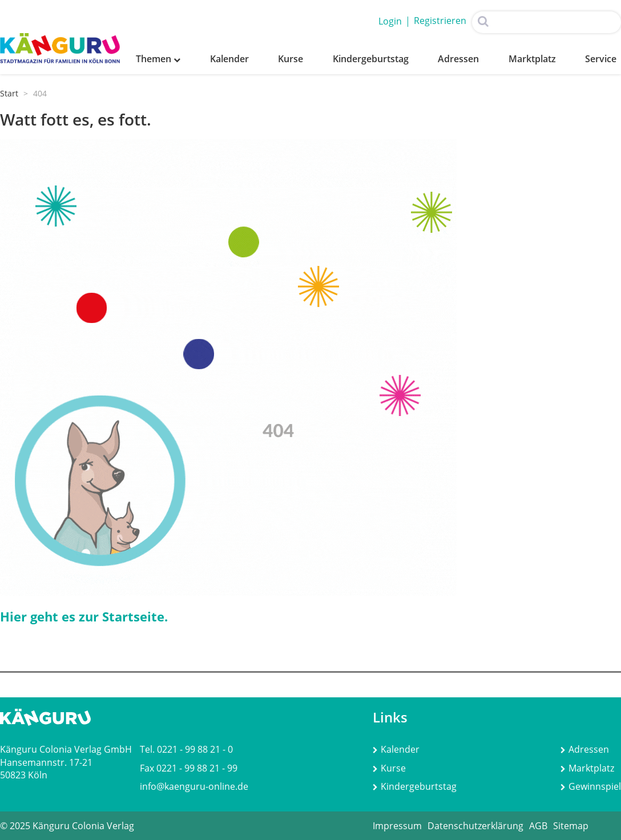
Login (390, 21)
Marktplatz (532, 59)
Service (601, 59)
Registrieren (440, 21)
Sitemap (571, 826)
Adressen (458, 59)
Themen (158, 59)
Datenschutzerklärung (475, 826)
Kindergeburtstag (371, 59)
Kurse (291, 59)
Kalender (229, 59)
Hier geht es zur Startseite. (84, 616)
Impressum (397, 826)
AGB (538, 826)
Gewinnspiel (591, 786)
